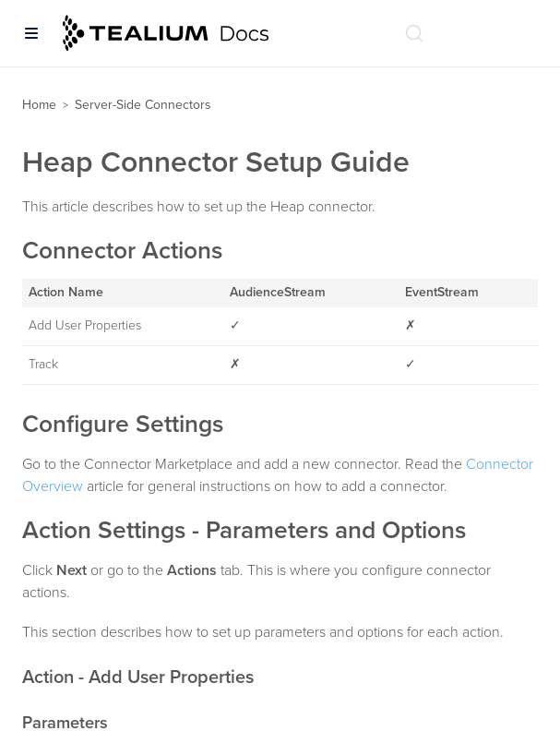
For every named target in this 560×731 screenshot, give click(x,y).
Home (39, 105)
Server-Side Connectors (143, 105)
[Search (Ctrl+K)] (414, 33)
